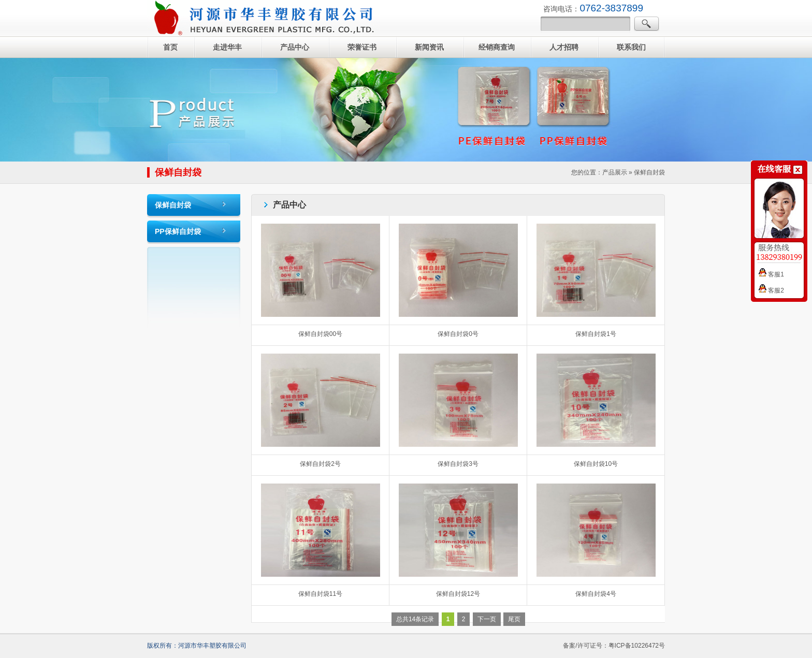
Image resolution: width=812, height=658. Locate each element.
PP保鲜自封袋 (178, 231)
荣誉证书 (362, 47)
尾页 (514, 619)
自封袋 (264, 18)
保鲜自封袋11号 (320, 594)
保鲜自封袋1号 (596, 334)
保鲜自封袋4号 (596, 594)
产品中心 (295, 47)
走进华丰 (227, 47)
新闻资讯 (429, 47)
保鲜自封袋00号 (320, 334)
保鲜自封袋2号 (320, 464)
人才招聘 (564, 47)
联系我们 (631, 47)
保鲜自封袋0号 (458, 334)
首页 (170, 47)
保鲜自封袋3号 (458, 464)
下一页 (487, 619)
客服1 (771, 274)
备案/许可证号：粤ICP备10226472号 (614, 646)
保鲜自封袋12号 (458, 594)
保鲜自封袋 (173, 205)
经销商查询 (497, 47)
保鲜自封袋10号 (596, 464)
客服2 (771, 290)
